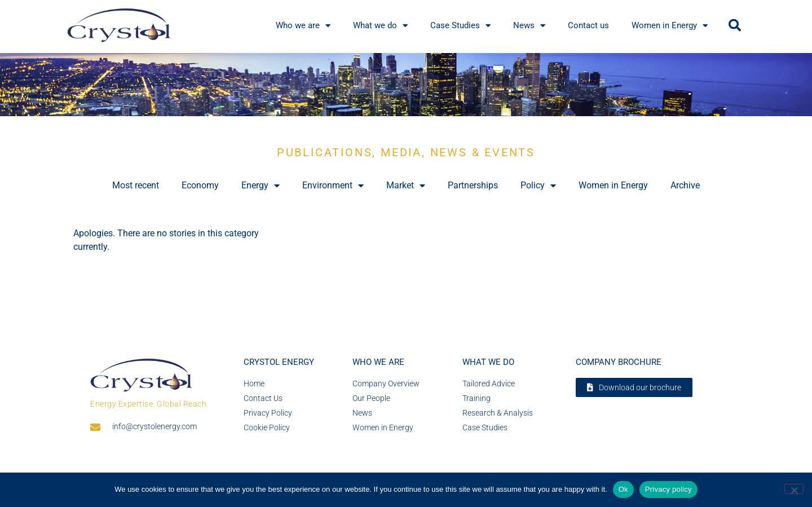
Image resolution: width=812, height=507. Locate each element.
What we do (488, 362)
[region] (406, 85)
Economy (200, 185)
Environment (333, 186)
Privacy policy (668, 489)
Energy (261, 186)
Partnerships (473, 185)
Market (406, 186)
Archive (685, 185)
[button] (735, 25)
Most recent (136, 185)
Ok (623, 489)
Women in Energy (613, 185)
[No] (794, 489)
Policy (538, 186)
